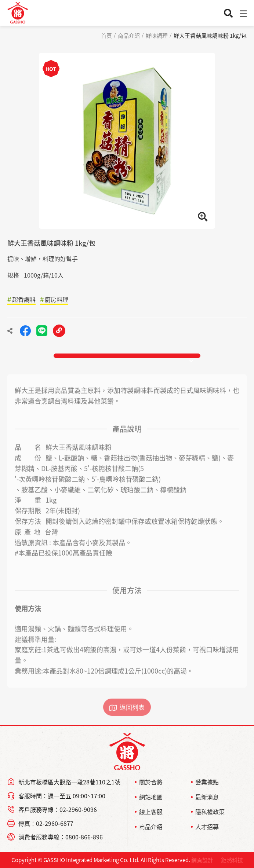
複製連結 (59, 331)
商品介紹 (129, 36)
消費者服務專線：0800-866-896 (61, 837)
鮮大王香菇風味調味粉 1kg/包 (210, 36)
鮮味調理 (157, 36)
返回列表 (132, 715)
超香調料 (24, 299)
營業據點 (207, 782)
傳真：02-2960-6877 (46, 823)
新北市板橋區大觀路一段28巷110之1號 (69, 782)
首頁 (106, 36)
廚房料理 (57, 299)
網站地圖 (151, 797)
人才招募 (207, 827)
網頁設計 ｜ (206, 860)
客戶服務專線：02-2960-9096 (58, 809)
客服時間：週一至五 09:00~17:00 (62, 796)
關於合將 (151, 782)
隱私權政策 (210, 812)
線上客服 (151, 812)
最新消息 (207, 797)
